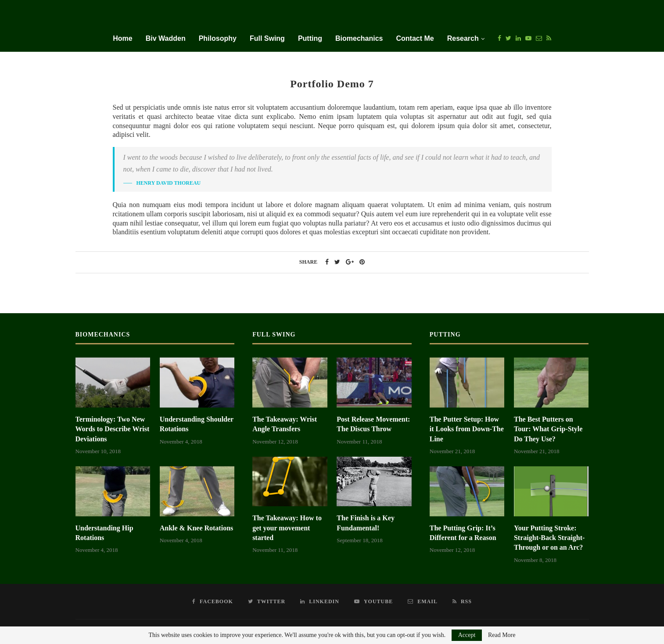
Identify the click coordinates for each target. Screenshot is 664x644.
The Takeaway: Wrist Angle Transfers (285, 424)
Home (122, 38)
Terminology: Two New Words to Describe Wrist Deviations (113, 429)
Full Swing (267, 38)
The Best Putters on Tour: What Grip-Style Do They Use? (548, 429)
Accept (467, 635)
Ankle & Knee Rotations (197, 528)
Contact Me (415, 38)
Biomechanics (359, 38)
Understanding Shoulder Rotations (197, 424)
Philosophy (218, 38)
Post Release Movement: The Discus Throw (373, 424)
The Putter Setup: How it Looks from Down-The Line (467, 429)
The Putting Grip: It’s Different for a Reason (463, 533)
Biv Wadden (166, 38)
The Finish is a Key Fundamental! (366, 523)
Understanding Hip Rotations (104, 533)
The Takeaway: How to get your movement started (287, 528)
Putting (310, 38)
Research (463, 38)
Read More (502, 635)
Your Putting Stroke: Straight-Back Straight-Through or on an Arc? (549, 538)
